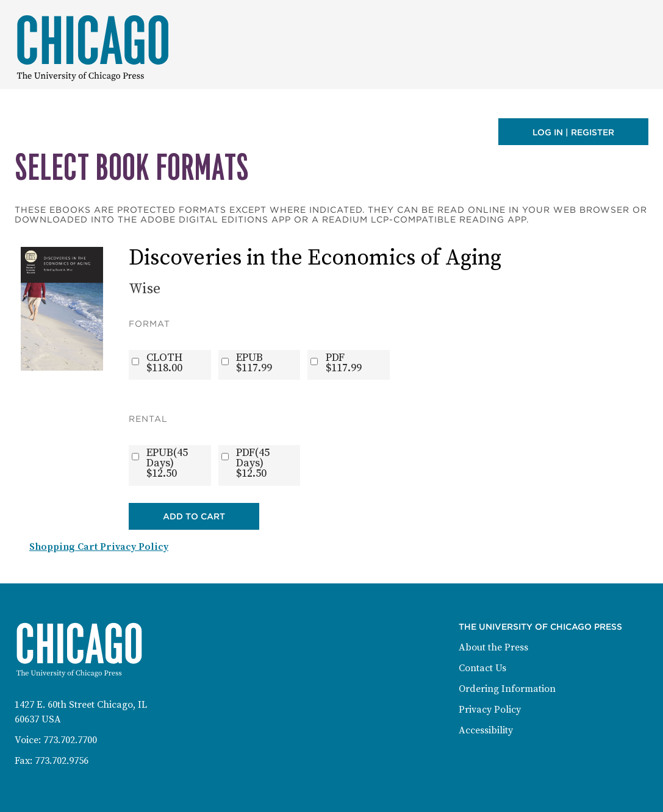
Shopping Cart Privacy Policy (99, 547)
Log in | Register (573, 132)
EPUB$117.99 (254, 363)
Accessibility (486, 730)
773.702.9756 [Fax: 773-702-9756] (62, 761)
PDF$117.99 (344, 363)
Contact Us (482, 668)
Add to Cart (194, 516)
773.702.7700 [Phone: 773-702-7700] (70, 740)
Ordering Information (507, 689)
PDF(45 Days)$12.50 (253, 463)
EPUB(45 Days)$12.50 (167, 463)
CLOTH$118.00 (164, 363)
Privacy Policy (490, 710)
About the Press (493, 647)
